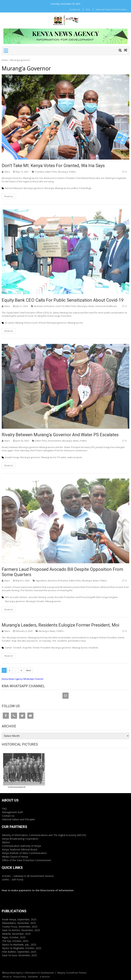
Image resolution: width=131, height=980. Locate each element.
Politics (72, 172)
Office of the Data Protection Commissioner (27, 860)
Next (28, 670)
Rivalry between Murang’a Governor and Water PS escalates (60, 435)
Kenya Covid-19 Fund (35, 323)
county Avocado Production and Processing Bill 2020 (74, 597)
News (91, 306)
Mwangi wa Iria (63, 188)
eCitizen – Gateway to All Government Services (28, 876)
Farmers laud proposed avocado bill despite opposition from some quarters (62, 572)
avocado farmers (19, 597)
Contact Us (75, 9)
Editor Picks (51, 172)
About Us (7, 977)
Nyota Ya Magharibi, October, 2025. (22, 948)
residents (93, 648)
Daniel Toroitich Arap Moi (19, 648)
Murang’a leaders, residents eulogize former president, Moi (60, 625)
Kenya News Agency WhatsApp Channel (22, 679)
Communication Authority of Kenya (21, 846)
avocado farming (37, 597)
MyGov (6, 842)
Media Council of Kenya (15, 857)
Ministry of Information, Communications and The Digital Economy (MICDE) (44, 835)
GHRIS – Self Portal (13, 880)
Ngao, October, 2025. (14, 937)
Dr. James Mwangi (14, 323)
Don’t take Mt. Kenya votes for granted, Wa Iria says (53, 166)
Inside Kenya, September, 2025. (19, 919)
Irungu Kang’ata (109, 597)
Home (5, 60)
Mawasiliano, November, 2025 (19, 923)
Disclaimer (33, 977)
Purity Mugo (85, 188)
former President (42, 648)
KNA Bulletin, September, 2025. (19, 952)
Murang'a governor (34, 188)
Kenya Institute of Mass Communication (24, 853)
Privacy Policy (20, 977)
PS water (62, 457)
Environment (54, 441)
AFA (7, 597)
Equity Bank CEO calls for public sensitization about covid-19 (63, 300)
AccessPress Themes (76, 973)
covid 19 (59, 306)
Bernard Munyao (14, 188)
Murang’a (49, 188)
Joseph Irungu (12, 457)
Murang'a (63, 172)
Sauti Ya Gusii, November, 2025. (20, 955)
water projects (75, 457)
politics (75, 188)
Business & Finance (44, 306)
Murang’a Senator (35, 601)
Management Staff (12, 812)
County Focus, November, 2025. (20, 927)
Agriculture (41, 581)
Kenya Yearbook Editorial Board (20, 849)
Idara (7, 172)
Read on (9, 196)
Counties (40, 172)
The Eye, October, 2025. (15, 941)
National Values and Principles (111, 9)
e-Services (45, 977)
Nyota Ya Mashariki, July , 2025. (19, 945)
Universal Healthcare (106, 306)
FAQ (88, 9)
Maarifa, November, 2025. (17, 934)
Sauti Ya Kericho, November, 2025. (21, 930)
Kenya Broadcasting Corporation (20, 839)
